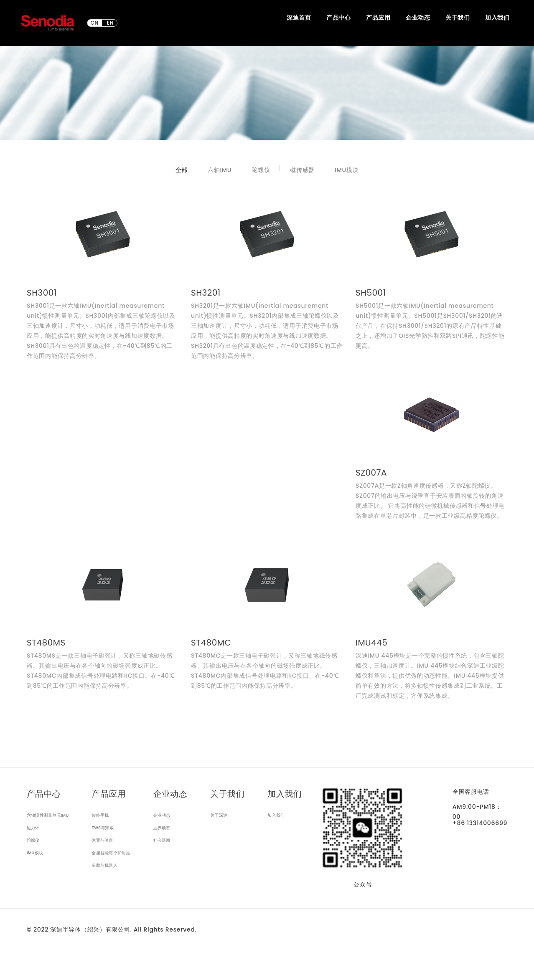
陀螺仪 (261, 170)
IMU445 (371, 643)
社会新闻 (162, 840)
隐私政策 (131, 960)
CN (95, 23)
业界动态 (162, 828)
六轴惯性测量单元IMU (48, 815)
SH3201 (206, 293)
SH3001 (42, 293)
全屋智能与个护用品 (111, 853)
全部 (182, 170)
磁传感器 (302, 170)
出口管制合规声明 (82, 960)
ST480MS (46, 643)
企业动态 (162, 815)
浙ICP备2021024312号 (59, 945)
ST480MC (211, 643)
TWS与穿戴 (103, 828)
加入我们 (276, 815)
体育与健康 (102, 840)
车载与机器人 (104, 865)
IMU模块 (347, 170)
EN (110, 23)
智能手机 (100, 815)
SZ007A (371, 473)
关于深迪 (219, 815)
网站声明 (39, 960)
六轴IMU (220, 170)
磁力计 (33, 828)
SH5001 (371, 293)
